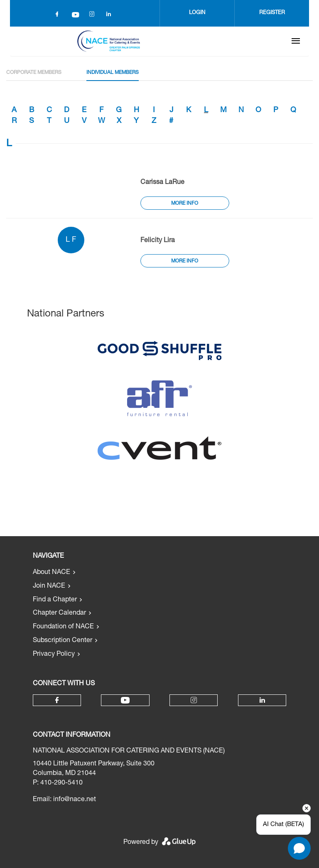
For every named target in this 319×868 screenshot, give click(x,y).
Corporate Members (34, 73)
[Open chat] (299, 848)
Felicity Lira (158, 241)
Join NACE (49, 586)
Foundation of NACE (63, 627)
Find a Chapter (55, 600)
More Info (185, 204)
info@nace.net (75, 800)
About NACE (52, 573)
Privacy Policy (54, 655)
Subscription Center (63, 641)
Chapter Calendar (59, 613)
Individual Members (113, 73)
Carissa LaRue (162, 183)
